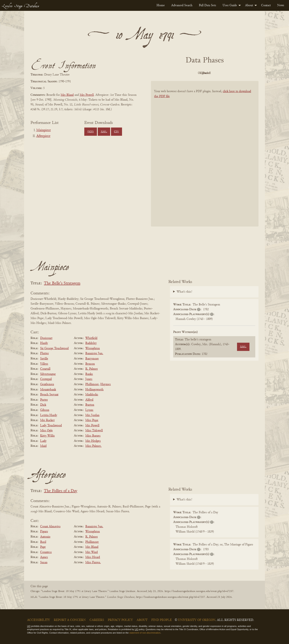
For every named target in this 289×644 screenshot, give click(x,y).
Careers (97, 620)
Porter (44, 400)
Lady (43, 441)
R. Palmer (92, 369)
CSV (117, 132)
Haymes (106, 384)
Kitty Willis (47, 436)
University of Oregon (197, 620)
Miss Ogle (46, 431)
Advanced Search (182, 5)
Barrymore (92, 359)
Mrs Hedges (93, 441)
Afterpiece (43, 136)
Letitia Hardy (49, 415)
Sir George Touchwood (54, 348)
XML (104, 132)
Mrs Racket (47, 420)
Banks (89, 374)
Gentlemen (47, 384)
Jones (89, 379)
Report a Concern (70, 620)
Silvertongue (48, 374)
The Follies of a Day (61, 491)
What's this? (184, 292)
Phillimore (92, 384)
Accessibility (39, 620)
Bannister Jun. (94, 353)
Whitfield (91, 338)
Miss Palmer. (93, 446)
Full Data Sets (208, 5)
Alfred (89, 400)
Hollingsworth (94, 390)
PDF (171, 73)
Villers (44, 364)
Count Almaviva (50, 527)
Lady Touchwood (51, 426)
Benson (90, 364)
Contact (266, 5)
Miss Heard (93, 557)
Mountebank (48, 390)
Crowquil (46, 379)
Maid (43, 446)
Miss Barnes (93, 436)
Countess (46, 552)
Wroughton (93, 348)
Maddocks (92, 395)
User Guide (230, 5)
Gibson (45, 410)
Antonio (45, 537)
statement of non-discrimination (145, 633)
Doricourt (46, 338)
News (281, 5)
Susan (44, 562)
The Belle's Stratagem (62, 283)
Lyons (89, 410)
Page (43, 547)
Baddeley (91, 343)
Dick (43, 405)
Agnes (44, 557)
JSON (91, 132)
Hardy (44, 343)
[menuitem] (161, 5)
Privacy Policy (120, 620)
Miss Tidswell (94, 431)
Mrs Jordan (92, 415)
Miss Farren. (93, 562)
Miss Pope (92, 420)
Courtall (45, 369)
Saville (44, 359)
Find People (162, 620)
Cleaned (215, 73)
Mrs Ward (92, 552)
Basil (43, 542)
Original (193, 73)
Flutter (44, 353)
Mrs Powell (87, 95)
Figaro (44, 532)
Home (161, 5)
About (249, 5)
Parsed (237, 73)
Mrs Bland (67, 95)
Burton (90, 405)
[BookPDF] (205, 159)
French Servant (49, 395)
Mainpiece (44, 130)
